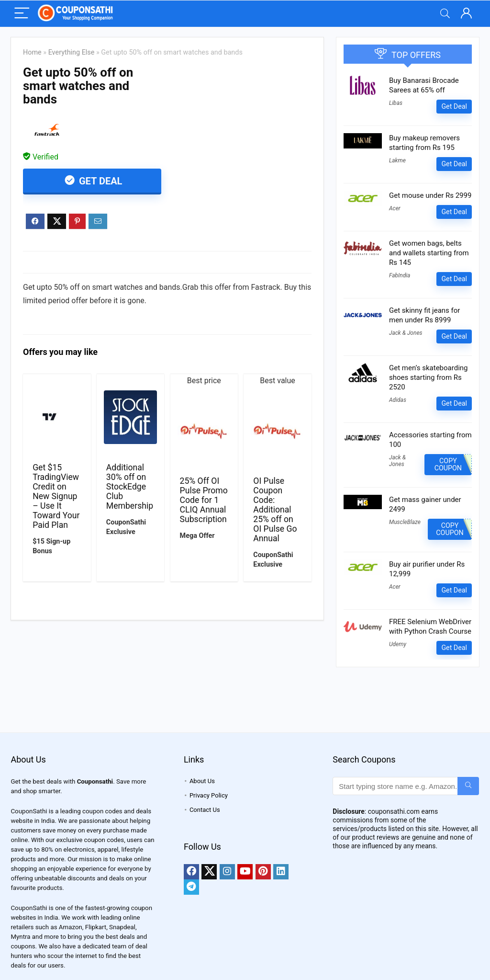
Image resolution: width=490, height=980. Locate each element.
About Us (202, 781)
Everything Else (72, 52)
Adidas (398, 400)
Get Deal (99, 181)
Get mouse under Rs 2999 (430, 195)
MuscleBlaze (405, 522)
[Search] (445, 14)
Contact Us (205, 810)
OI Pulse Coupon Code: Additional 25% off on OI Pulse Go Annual (275, 510)
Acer (395, 208)
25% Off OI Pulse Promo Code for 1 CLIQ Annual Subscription (204, 500)
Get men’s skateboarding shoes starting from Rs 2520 (429, 377)
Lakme (397, 160)
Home (32, 52)
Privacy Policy (209, 795)
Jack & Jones (406, 333)
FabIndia (400, 275)
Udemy (398, 644)
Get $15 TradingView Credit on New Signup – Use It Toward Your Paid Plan (56, 496)
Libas (396, 103)
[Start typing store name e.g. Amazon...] (468, 786)
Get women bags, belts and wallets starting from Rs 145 (429, 253)
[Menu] (22, 14)
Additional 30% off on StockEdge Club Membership (130, 487)
